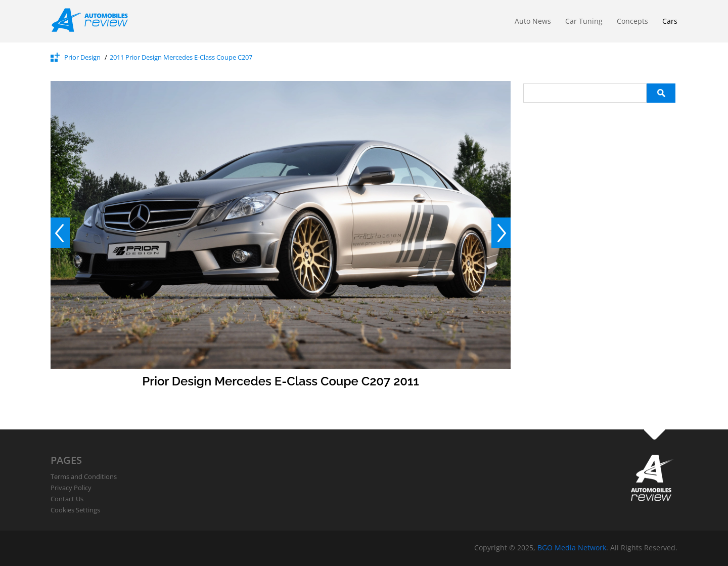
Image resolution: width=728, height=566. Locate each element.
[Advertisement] (599, 254)
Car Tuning (584, 21)
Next (501, 233)
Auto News (533, 21)
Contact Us (67, 499)
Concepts (632, 21)
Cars (670, 21)
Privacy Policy (71, 488)
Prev (60, 233)
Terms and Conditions (84, 476)
